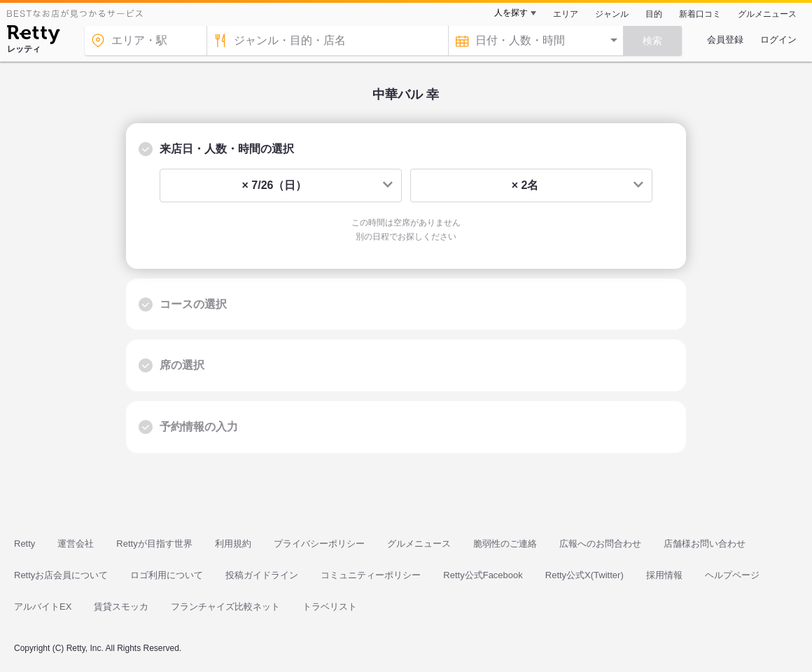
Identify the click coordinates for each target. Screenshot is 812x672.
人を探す (511, 13)
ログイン (778, 40)
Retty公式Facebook (483, 575)
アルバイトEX (43, 607)
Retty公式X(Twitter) (584, 575)
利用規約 (233, 544)
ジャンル (612, 14)
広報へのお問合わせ (600, 544)
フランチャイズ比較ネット (225, 607)
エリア (566, 14)
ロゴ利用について (167, 575)
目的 (654, 14)
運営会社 (76, 544)
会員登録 (725, 40)
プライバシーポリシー (319, 544)
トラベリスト (330, 607)
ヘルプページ (732, 575)
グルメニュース (767, 14)
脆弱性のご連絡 (505, 544)
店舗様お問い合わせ (705, 544)
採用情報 (664, 575)
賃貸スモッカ (121, 607)
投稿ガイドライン (262, 575)
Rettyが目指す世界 (154, 544)
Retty (24, 544)
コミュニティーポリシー (371, 575)
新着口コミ (700, 14)
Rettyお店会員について (61, 575)
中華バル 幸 (406, 94)
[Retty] (33, 36)
